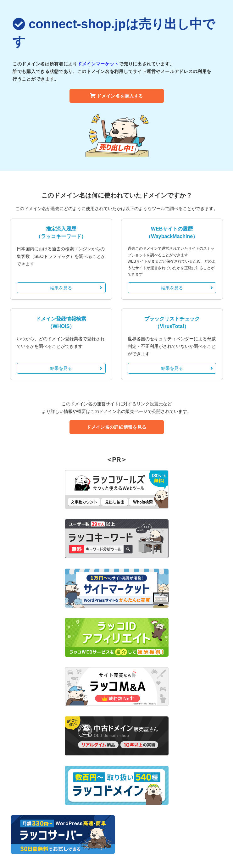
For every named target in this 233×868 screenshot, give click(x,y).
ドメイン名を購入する (117, 96)
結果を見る (76, 288)
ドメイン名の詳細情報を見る (117, 427)
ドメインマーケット (98, 64)
